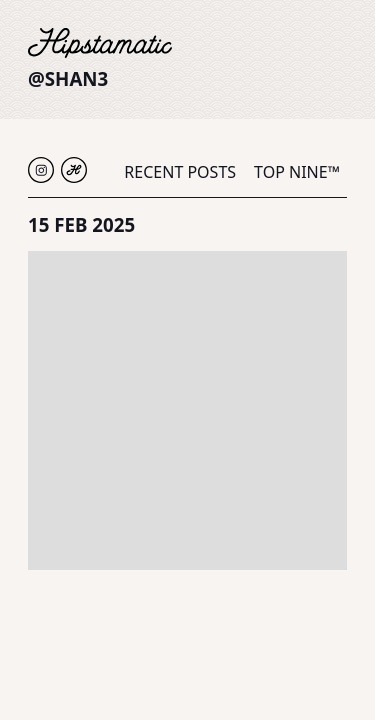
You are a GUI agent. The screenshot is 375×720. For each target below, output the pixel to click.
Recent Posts (180, 172)
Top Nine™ (297, 172)
